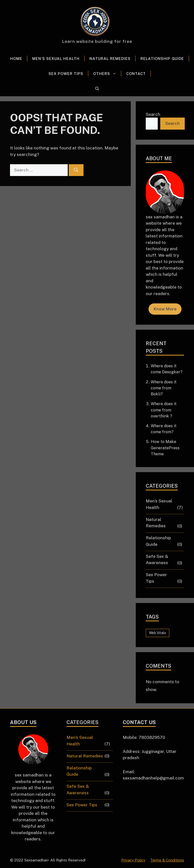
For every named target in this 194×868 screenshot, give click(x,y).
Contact (136, 74)
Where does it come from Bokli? (164, 388)
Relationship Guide (162, 59)
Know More (165, 309)
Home (16, 59)
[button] (97, 89)
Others (107, 74)
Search (153, 114)
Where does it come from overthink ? (164, 410)
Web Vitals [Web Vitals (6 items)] (157, 633)
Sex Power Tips (66, 74)
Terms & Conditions (167, 860)
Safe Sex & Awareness (157, 560)
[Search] (76, 170)
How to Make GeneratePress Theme (165, 448)
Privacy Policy (133, 860)
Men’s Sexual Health (56, 59)
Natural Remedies (110, 59)
